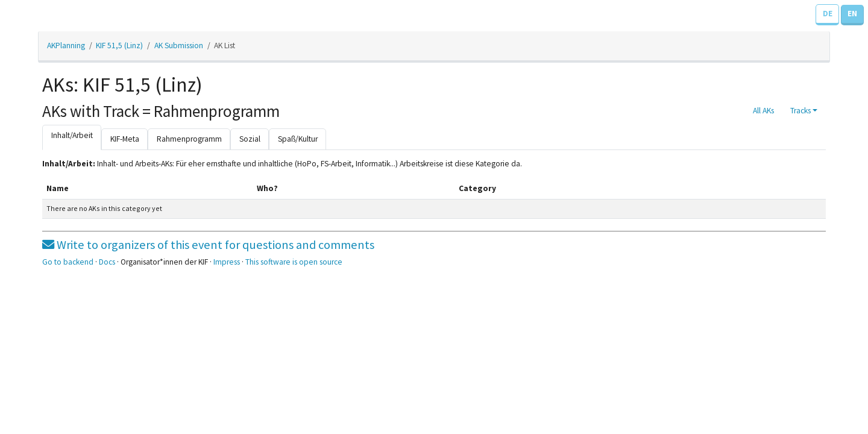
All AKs (763, 111)
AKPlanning (66, 46)
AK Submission (179, 46)
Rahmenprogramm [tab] (189, 139)
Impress (227, 262)
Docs (107, 262)
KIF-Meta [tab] (125, 139)
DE (828, 14)
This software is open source (294, 262)
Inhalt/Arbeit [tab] (72, 135)
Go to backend (68, 262)
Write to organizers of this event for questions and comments (208, 245)
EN (852, 14)
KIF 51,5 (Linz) (119, 46)
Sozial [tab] (250, 139)
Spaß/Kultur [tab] (298, 139)
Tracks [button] (800, 111)
